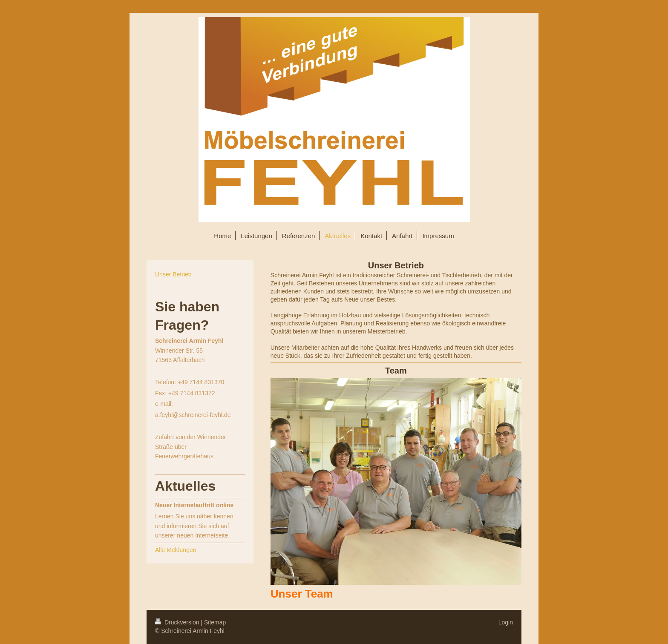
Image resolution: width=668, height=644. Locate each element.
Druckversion (178, 622)
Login (506, 622)
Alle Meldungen (176, 550)
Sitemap (215, 622)
